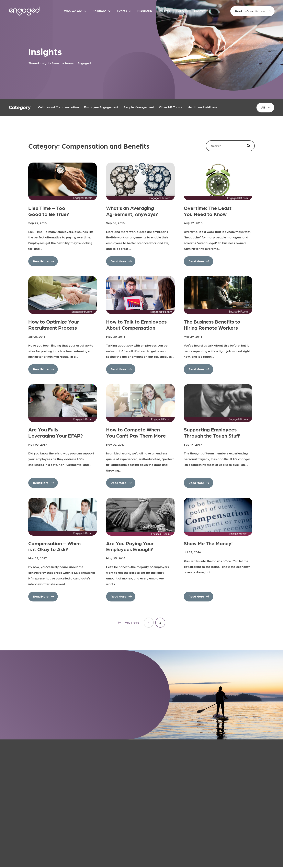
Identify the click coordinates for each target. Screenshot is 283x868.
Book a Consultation (249, 12)
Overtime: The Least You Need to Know (208, 211)
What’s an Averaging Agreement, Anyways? (132, 211)
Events (122, 11)
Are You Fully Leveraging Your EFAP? (56, 433)
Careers (182, 11)
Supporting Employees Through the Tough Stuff (212, 433)
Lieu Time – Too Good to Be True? (49, 211)
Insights (164, 11)
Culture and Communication (58, 107)
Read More (41, 262)
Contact (200, 11)
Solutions (99, 11)
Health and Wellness (203, 107)
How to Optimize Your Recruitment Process (54, 325)
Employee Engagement (101, 107)
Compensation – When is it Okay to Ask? (54, 547)
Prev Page (131, 623)
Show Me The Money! (208, 544)
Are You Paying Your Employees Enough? (130, 547)
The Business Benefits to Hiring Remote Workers (212, 325)
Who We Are (73, 11)
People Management (139, 107)
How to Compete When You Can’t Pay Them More (136, 433)
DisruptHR (145, 11)
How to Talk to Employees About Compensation (136, 325)
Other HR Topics (171, 107)
